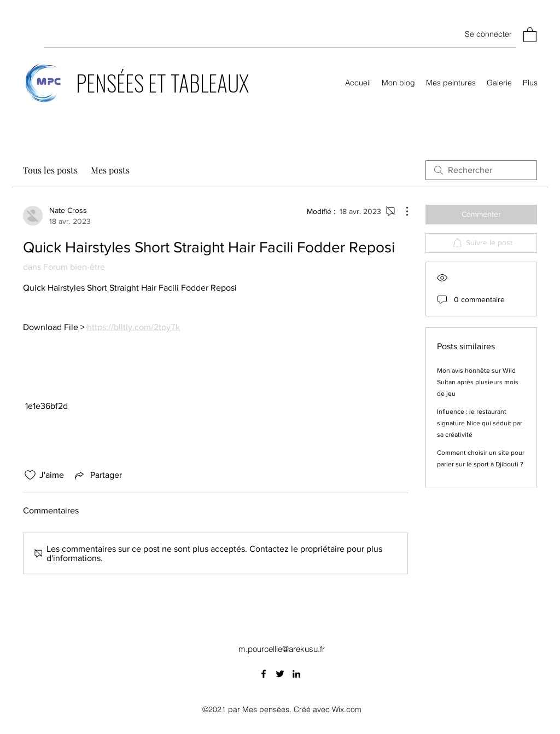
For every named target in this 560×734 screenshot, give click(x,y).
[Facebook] (264, 674)
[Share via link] (97, 475)
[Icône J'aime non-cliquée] (30, 475)
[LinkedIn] (296, 674)
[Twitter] (280, 674)
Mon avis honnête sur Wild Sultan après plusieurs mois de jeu (478, 382)
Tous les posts (50, 170)
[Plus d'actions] (401, 211)
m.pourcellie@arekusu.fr (282, 649)
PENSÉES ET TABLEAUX (162, 83)
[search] (481, 170)
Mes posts (110, 170)
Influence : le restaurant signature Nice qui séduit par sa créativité (480, 423)
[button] (530, 34)
